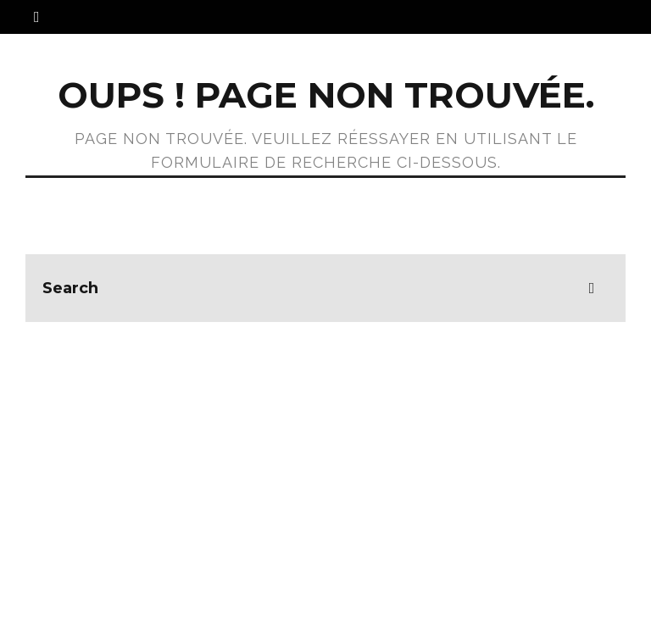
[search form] (325, 288)
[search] (592, 288)
